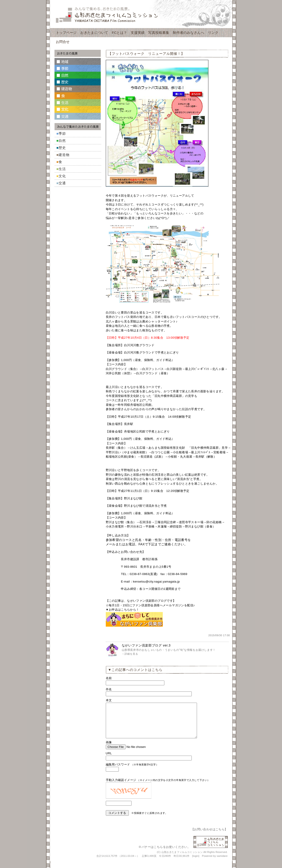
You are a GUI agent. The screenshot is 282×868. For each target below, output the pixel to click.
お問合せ (63, 42)
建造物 (64, 155)
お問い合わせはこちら (209, 836)
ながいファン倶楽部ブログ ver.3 (146, 645)
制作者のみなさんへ (189, 33)
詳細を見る (131, 654)
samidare (222, 863)
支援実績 (138, 33)
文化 (62, 176)
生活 (62, 169)
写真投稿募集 (159, 33)
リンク (213, 33)
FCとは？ (120, 33)
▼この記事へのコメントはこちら (135, 670)
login (196, 863)
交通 (62, 183)
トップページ (66, 33)
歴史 (62, 148)
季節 (62, 133)
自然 (62, 141)
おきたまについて (94, 33)
